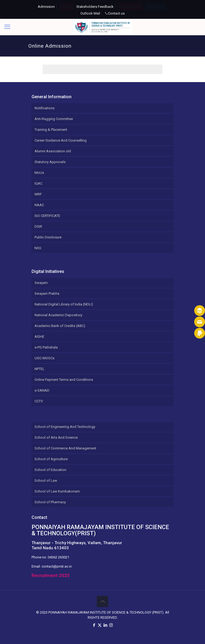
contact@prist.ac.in (57, 566)
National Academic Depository (58, 315)
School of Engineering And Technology (65, 427)
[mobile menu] (7, 27)
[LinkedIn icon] (105, 625)
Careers (66, 7)
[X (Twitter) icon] (100, 625)
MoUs (39, 173)
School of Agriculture (51, 459)
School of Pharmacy (50, 502)
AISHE (39, 337)
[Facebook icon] (94, 625)
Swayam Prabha (47, 293)
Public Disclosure (48, 237)
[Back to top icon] (102, 601)
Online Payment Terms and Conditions (64, 380)
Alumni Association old (53, 151)
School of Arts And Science (56, 437)
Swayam (41, 283)
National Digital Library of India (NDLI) (64, 304)
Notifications (45, 108)
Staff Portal (155, 7)
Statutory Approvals (50, 162)
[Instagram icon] (111, 625)
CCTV (39, 401)
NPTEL (40, 369)
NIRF (38, 194)
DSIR (38, 226)
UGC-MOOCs (45, 358)
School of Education (50, 470)
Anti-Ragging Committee (54, 119)
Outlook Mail (90, 13)
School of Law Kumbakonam (57, 491)
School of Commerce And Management (65, 448)
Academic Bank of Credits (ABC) (60, 326)
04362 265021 (59, 557)
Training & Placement (51, 130)
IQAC (38, 183)
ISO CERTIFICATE (47, 216)
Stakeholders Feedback (95, 7)
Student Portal (130, 7)
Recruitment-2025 (51, 575)
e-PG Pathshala (46, 347)
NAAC (39, 205)
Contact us (116, 13)
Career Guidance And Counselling (61, 140)
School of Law (46, 481)
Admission (46, 7)
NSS (38, 248)
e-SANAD (42, 390)
